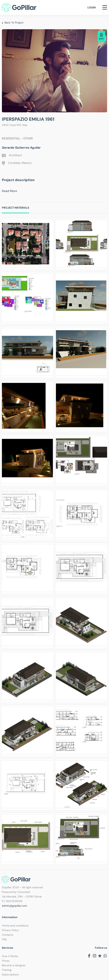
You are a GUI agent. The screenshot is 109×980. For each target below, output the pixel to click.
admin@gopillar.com (14, 906)
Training (7, 970)
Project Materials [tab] (15, 208)
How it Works (10, 956)
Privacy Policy (10, 930)
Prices (6, 961)
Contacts (8, 935)
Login (92, 7)
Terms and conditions (15, 926)
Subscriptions (10, 974)
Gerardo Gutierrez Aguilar (21, 148)
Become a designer (14, 965)
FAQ (4, 939)
